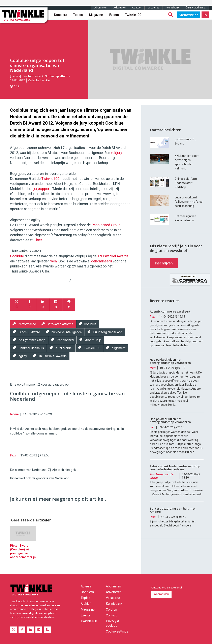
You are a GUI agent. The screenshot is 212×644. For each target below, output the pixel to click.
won (54, 261)
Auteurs (86, 586)
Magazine (96, 15)
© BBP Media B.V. (195, 8)
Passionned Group (106, 225)
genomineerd (102, 261)
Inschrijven (164, 263)
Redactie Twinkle (39, 80)
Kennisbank (172, 8)
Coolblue (17, 256)
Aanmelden (161, 594)
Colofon (111, 609)
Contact (137, 8)
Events (114, 15)
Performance (32, 76)
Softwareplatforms (57, 76)
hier (39, 240)
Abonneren (101, 8)
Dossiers (60, 15)
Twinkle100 (133, 15)
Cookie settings (117, 631)
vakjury (116, 153)
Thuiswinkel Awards (113, 256)
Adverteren (120, 8)
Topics (78, 15)
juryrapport (42, 189)
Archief (86, 604)
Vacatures (153, 8)
